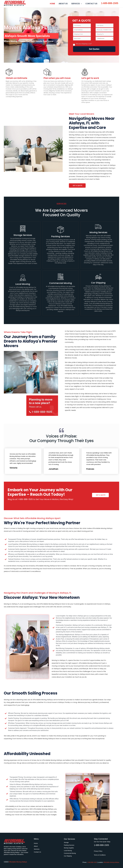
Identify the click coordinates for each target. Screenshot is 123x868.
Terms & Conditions (100, 855)
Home (36, 843)
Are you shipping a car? (82, 44)
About (36, 846)
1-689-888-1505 (110, 3)
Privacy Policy (98, 851)
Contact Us (37, 852)
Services (37, 849)
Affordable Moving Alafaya (28, 3)
